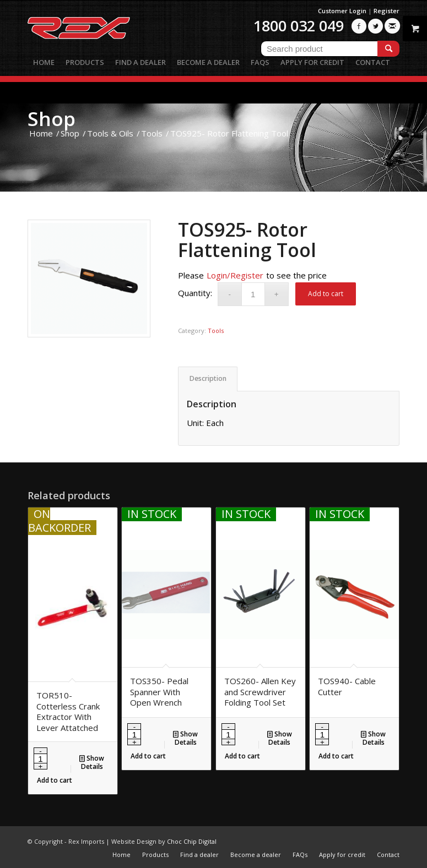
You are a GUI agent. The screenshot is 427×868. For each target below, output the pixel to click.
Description (208, 378)
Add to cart (326, 294)
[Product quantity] (253, 294)
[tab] (208, 379)
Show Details (92, 762)
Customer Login (342, 11)
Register (387, 11)
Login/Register (235, 275)
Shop (52, 119)
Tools (216, 331)
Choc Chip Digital (192, 841)
